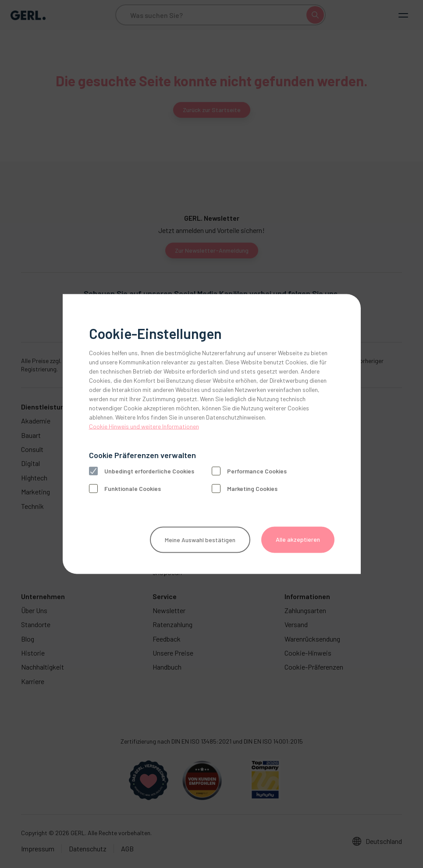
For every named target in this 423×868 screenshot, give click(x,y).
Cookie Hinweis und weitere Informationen (144, 426)
